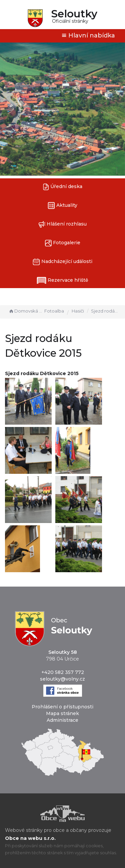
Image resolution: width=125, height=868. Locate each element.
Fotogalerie (63, 243)
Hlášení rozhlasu (62, 224)
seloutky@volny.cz (62, 679)
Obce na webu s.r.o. (30, 838)
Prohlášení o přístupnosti (62, 707)
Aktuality (62, 206)
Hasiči (78, 311)
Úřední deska (63, 187)
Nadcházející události (62, 262)
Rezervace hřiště (62, 280)
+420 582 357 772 (63, 672)
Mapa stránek (62, 713)
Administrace (62, 720)
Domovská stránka (26, 311)
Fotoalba (54, 311)
